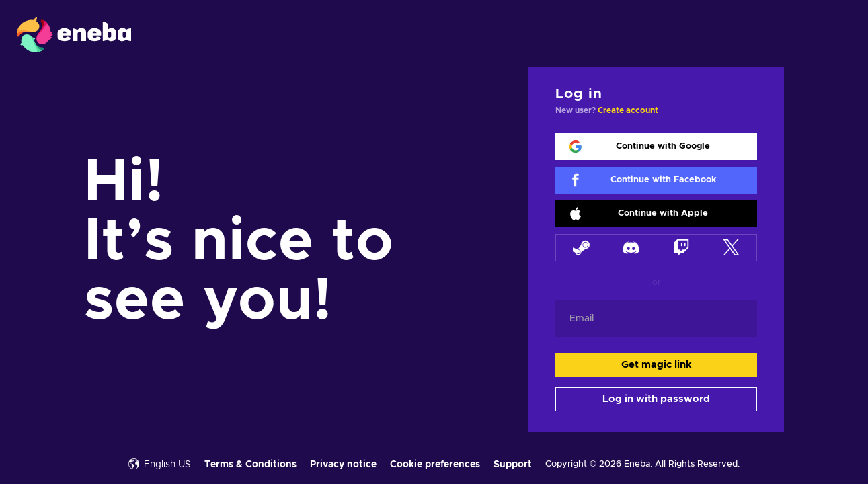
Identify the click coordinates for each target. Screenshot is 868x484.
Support (513, 465)
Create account (628, 110)
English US (160, 464)
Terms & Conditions (250, 465)
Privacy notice (343, 465)
